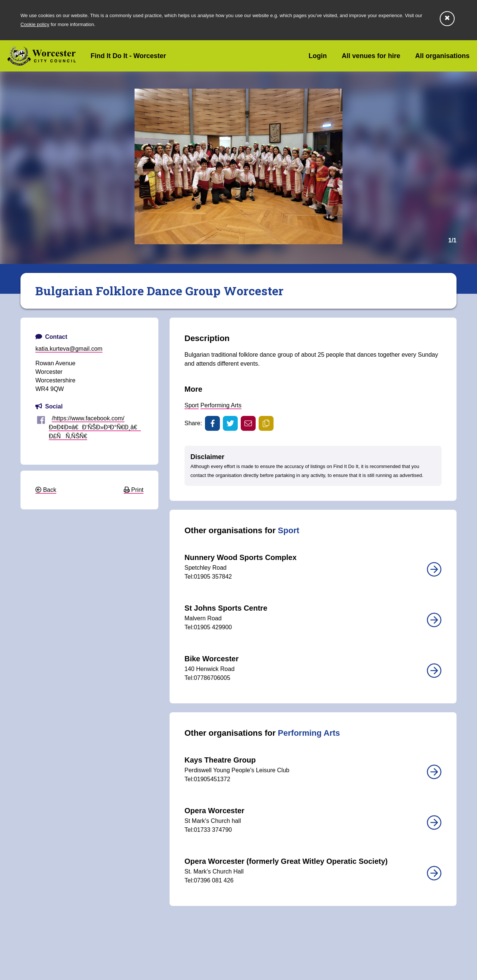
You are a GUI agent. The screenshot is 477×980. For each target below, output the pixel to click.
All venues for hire (371, 56)
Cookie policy (35, 24)
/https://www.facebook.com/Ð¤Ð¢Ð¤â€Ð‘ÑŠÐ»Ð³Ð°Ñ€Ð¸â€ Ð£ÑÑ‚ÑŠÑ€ (95, 427)
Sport (192, 405)
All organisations (442, 56)
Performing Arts (221, 405)
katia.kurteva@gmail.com (69, 349)
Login (318, 56)
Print (134, 490)
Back (46, 490)
